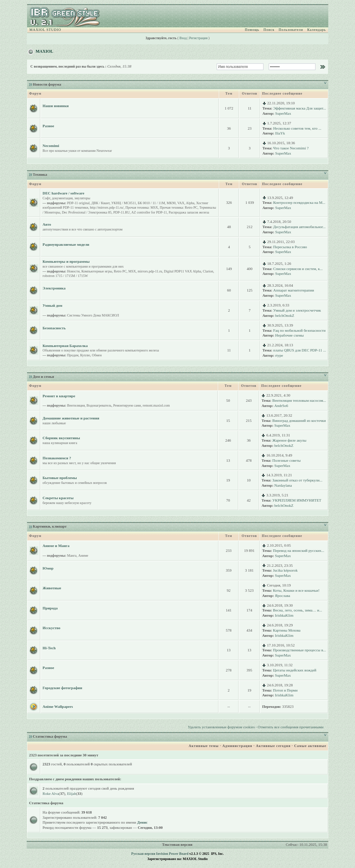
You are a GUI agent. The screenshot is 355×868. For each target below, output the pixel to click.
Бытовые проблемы (60, 478)
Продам (73, 355)
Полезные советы (287, 460)
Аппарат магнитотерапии (294, 290)
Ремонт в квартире (59, 396)
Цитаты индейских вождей (295, 670)
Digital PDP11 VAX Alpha (183, 271)
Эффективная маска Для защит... (300, 108)
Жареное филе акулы (289, 440)
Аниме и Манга (56, 546)
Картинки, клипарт (50, 526)
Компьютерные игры (97, 271)
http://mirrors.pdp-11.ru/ (107, 207)
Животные (52, 588)
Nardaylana (283, 485)
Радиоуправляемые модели (66, 244)
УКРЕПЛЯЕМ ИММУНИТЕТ (297, 500)
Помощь (252, 30)
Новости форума (47, 84)
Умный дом (53, 305)
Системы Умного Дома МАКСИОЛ (93, 315)
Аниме (83, 555)
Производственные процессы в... (299, 650)
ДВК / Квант (100, 203)
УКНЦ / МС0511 (124, 203)
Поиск (269, 30)
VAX (181, 203)
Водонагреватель (99, 405)
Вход (183, 38)
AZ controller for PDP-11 (149, 212)
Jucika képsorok (285, 570)
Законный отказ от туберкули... (297, 480)
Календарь (317, 30)
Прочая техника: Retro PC (179, 207)
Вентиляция (76, 405)
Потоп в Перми (285, 690)
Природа (50, 608)
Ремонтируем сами (127, 405)
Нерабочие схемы (289, 335)
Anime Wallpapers (58, 706)
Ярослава (283, 596)
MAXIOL (45, 51)
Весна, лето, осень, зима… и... (297, 610)
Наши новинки (56, 106)
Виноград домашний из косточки (299, 420)
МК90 (171, 203)
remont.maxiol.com (156, 405)
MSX (132, 271)
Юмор (48, 568)
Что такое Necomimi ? (291, 148)
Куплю (85, 355)
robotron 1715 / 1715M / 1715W (65, 276)
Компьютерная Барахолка (65, 346)
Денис (142, 822)
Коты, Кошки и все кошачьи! (296, 590)
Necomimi (51, 146)
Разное (48, 126)
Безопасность (54, 328)
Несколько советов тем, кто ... (297, 128)
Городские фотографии (62, 688)
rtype (279, 355)
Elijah (71, 793)
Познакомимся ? (57, 458)
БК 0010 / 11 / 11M (151, 203)
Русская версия (143, 854)
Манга (72, 555)
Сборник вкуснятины (61, 438)
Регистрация (198, 38)
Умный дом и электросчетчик (297, 310)
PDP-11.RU (122, 212)
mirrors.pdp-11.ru (150, 271)
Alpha (190, 203)
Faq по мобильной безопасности (299, 330)
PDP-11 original (79, 203)
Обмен (97, 355)
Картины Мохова (287, 630)
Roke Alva (51, 793)
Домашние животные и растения (71, 418)
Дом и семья (44, 376)
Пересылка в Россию (290, 247)
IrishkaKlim (284, 615)
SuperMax (283, 113)
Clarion (208, 271)
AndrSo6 (281, 406)
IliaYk (280, 133)
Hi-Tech (49, 648)
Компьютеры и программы (66, 261)
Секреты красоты (58, 498)
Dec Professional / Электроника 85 (86, 212)
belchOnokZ (285, 315)
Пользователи (291, 30)
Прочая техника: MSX (142, 207)
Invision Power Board (172, 854)
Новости (73, 271)
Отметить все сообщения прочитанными (291, 727)
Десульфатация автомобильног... (299, 227)
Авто (47, 224)
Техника (40, 174)
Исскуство (51, 628)
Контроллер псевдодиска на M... (299, 202)
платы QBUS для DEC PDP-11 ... (300, 350)
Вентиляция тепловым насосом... (299, 400)
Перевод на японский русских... (298, 550)
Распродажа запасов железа (189, 212)
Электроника (54, 288)
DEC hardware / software (63, 193)
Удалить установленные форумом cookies (221, 727)
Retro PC (120, 271)
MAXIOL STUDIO (45, 30)
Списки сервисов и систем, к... (298, 269)
